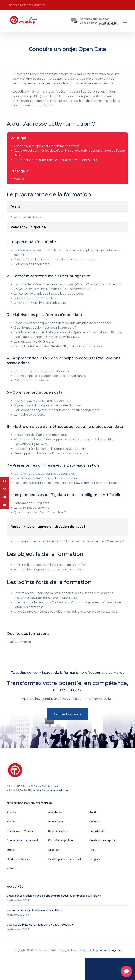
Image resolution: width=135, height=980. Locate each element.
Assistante (55, 812)
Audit (93, 812)
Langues (95, 859)
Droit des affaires (17, 859)
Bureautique (56, 822)
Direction (54, 850)
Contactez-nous (67, 714)
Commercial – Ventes (20, 831)
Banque (11, 822)
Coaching (95, 822)
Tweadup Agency (110, 950)
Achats (11, 812)
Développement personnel (64, 859)
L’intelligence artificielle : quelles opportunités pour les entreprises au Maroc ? (54, 896)
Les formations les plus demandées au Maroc (35, 910)
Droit (93, 850)
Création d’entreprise (102, 840)
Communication (58, 831)
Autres (11, 869)
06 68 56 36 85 (108, 23)
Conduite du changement (22, 840)
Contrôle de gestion (61, 840)
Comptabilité (97, 831)
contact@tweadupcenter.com (52, 791)
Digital (11, 850)
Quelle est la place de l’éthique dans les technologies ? (40, 925)
